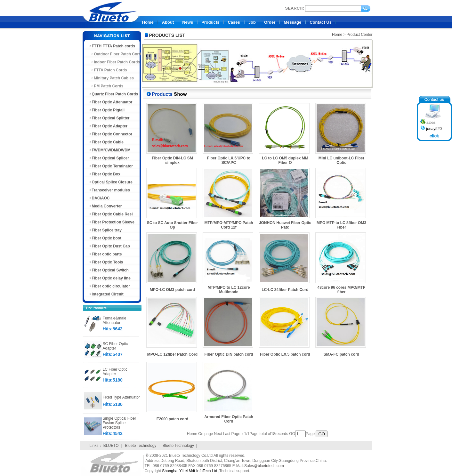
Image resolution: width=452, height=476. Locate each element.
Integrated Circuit (106, 294)
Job (252, 22)
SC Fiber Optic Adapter (115, 346)
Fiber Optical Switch (109, 270)
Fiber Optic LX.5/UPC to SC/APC (229, 160)
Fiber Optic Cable (106, 142)
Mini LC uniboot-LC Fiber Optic (341, 160)
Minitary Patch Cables (111, 78)
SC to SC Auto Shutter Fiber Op (173, 225)
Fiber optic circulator (109, 286)
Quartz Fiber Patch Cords (113, 94)
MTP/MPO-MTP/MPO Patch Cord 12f (229, 225)
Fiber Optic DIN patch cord (229, 354)
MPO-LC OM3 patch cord (172, 290)
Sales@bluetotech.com (264, 466)
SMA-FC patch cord (341, 354)
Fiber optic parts (105, 254)
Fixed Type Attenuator (121, 397)
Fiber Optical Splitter (109, 118)
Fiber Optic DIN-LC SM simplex (172, 160)
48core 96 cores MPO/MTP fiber (341, 290)
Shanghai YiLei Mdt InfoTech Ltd (190, 471)
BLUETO (111, 446)
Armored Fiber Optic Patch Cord (229, 419)
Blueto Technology (141, 446)
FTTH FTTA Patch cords (112, 46)
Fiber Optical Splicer (109, 158)
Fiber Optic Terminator (111, 166)
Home (148, 22)
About (168, 22)
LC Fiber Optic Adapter (115, 372)
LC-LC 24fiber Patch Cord (285, 290)
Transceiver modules (109, 190)
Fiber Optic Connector (111, 134)
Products (210, 22)
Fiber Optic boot (105, 238)
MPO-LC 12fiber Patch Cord (172, 354)
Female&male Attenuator (115, 320)
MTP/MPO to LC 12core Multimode (229, 290)
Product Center (360, 35)
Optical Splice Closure (111, 182)
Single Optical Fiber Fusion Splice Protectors (120, 423)
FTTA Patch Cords (108, 70)
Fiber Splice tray (105, 230)
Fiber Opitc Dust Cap (109, 246)
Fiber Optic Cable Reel (111, 214)
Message (292, 22)
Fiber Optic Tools (106, 262)
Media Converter (105, 206)
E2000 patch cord (172, 419)
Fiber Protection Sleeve (112, 222)
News (188, 22)
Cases (234, 22)
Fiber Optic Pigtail (107, 110)
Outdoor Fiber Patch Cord (115, 54)
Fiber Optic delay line (110, 278)
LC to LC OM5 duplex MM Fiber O (285, 160)
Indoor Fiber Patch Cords (114, 62)
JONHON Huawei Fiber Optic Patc (285, 225)
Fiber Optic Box (105, 174)
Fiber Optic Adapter (108, 126)
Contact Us (321, 22)
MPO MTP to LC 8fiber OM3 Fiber (341, 225)
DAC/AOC (99, 198)
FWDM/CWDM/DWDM (110, 150)
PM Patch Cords (106, 86)
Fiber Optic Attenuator (111, 102)
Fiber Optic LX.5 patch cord (285, 354)
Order (270, 22)
